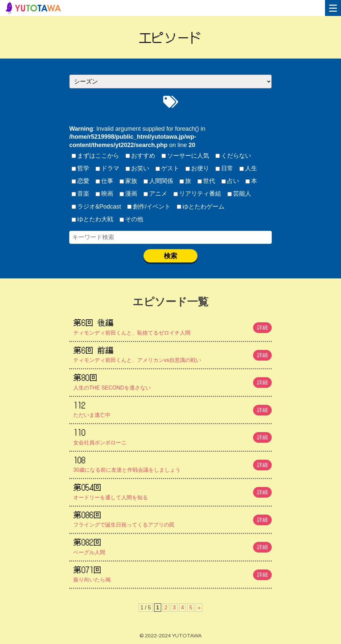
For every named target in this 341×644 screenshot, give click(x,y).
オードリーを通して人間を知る (172, 491)
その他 (132, 219)
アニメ (156, 194)
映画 (105, 194)
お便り (197, 168)
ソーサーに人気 (185, 156)
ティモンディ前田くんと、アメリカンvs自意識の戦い (172, 354)
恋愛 (81, 181)
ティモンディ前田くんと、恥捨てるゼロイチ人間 (172, 326)
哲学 (81, 168)
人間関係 (159, 181)
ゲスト (168, 168)
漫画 (129, 194)
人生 (248, 168)
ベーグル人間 (172, 546)
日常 (224, 168)
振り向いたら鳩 (172, 573)
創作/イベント (149, 207)
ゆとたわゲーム (201, 207)
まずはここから (96, 156)
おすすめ (141, 156)
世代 (206, 181)
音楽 (81, 194)
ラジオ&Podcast (96, 207)
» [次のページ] (199, 608)
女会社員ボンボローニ (172, 436)
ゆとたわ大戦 (93, 219)
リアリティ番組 (197, 194)
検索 (170, 256)
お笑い (138, 168)
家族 (129, 181)
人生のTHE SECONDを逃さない (172, 381)
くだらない (233, 156)
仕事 (105, 181)
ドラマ (108, 168)
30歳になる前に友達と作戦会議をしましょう (172, 463)
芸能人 (239, 194)
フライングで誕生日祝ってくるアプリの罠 (172, 518)
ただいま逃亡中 (172, 408)
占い (230, 181)
